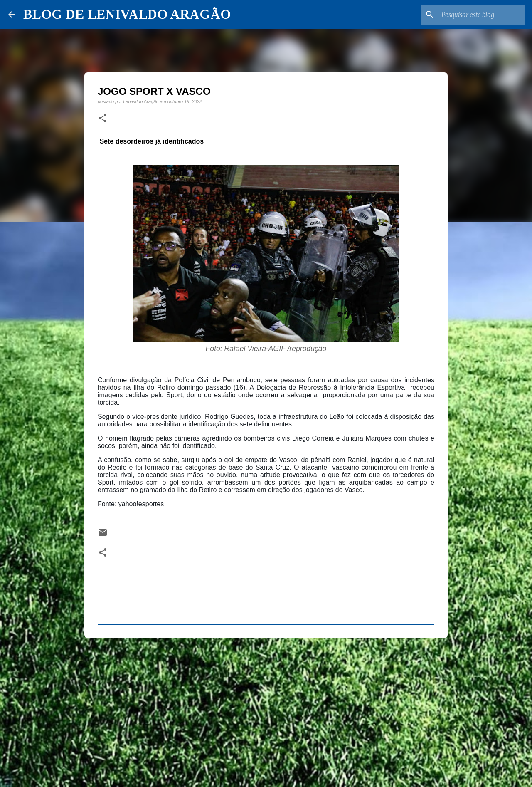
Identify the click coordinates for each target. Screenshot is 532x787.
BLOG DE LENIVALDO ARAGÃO (127, 14)
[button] (103, 119)
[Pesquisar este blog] (482, 15)
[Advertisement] (266, 709)
